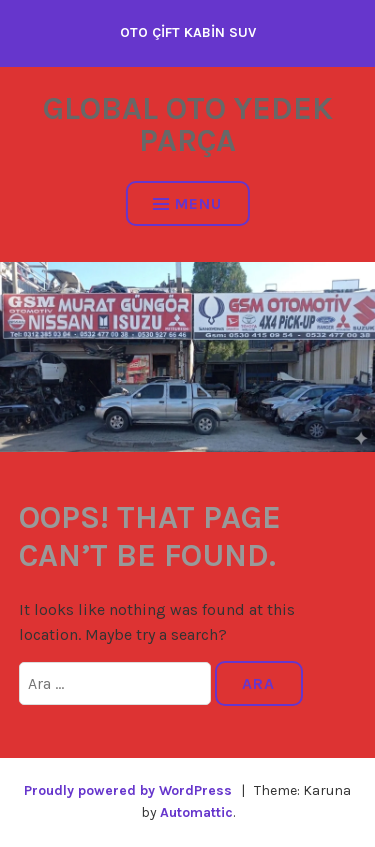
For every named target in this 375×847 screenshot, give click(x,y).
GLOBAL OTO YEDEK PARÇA (188, 124)
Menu (187, 203)
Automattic (196, 812)
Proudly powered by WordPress (128, 790)
